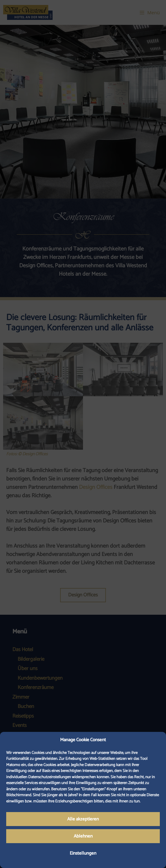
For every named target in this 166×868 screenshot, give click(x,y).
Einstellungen (83, 853)
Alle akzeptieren (83, 819)
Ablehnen (83, 836)
